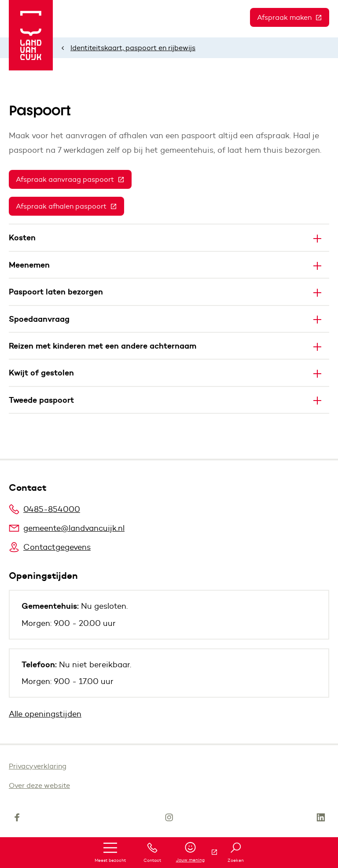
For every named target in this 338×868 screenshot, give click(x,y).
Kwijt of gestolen (41, 373)
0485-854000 (44, 509)
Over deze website (39, 785)
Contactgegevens (50, 547)
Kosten (22, 237)
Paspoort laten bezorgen (57, 292)
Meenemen (29, 265)
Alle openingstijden (45, 714)
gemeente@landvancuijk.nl (67, 528)
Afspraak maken (293, 17)
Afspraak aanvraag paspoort (74, 179)
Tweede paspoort (41, 400)
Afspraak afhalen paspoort (70, 206)
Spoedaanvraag (39, 319)
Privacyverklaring (38, 766)
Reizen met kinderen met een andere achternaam (103, 346)
